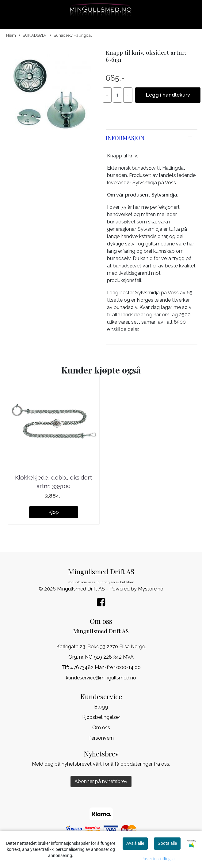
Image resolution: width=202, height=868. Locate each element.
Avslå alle (135, 843)
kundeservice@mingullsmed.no (101, 678)
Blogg (101, 707)
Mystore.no (151, 589)
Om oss (101, 728)
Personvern (101, 738)
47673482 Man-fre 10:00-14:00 (105, 667)
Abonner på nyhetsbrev (101, 781)
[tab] (152, 138)
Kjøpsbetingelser (101, 717)
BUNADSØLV (33, 36)
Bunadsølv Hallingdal (71, 36)
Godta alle (167, 843)
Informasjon (125, 138)
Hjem (11, 35)
